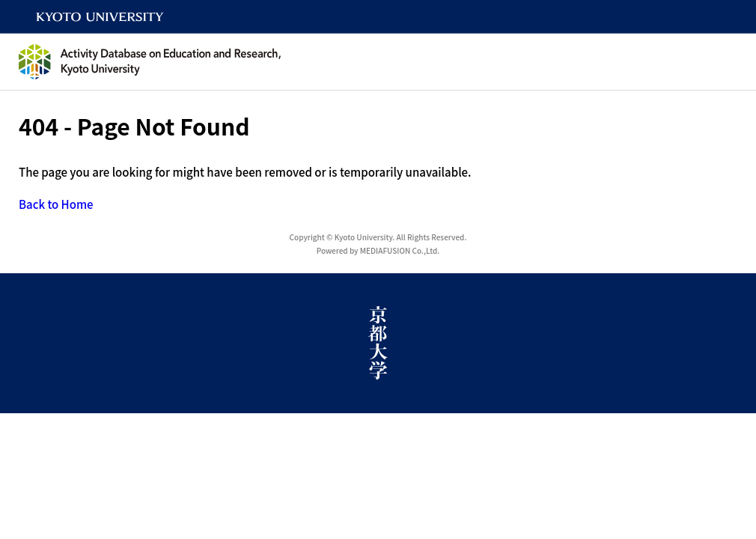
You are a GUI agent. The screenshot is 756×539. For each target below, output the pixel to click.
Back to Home (56, 204)
